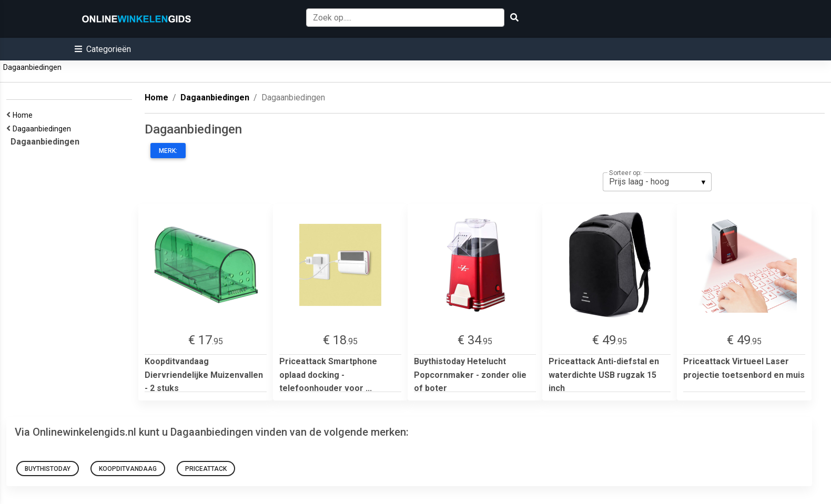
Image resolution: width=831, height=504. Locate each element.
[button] (103, 49)
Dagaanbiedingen (32, 67)
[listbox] (657, 182)
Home (24, 115)
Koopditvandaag (128, 469)
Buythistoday (48, 469)
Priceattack (206, 469)
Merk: (168, 151)
